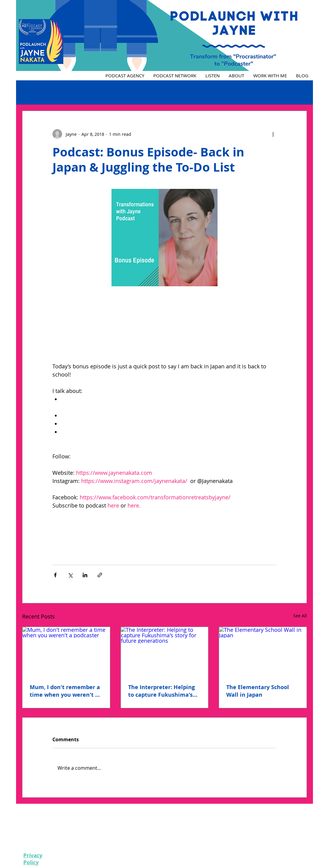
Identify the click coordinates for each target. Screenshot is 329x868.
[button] (299, 92)
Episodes (31, 92)
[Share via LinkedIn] (85, 575)
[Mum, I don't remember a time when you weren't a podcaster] (66, 652)
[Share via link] (100, 575)
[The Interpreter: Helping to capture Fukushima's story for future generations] (165, 652)
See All (300, 616)
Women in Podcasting (111, 92)
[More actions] (273, 134)
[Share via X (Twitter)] (70, 575)
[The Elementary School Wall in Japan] (263, 652)
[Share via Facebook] (55, 575)
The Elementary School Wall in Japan (258, 691)
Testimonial (65, 92)
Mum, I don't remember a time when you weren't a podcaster (65, 691)
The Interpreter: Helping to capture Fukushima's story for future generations (161, 691)
